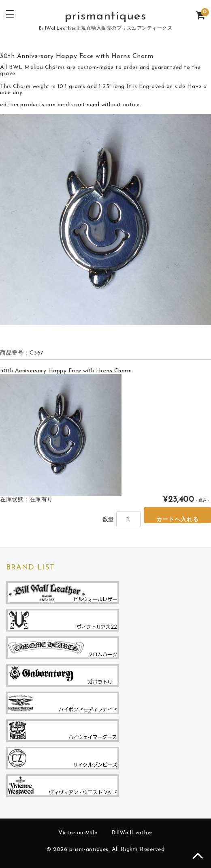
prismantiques (106, 16)
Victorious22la (78, 833)
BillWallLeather (132, 833)
